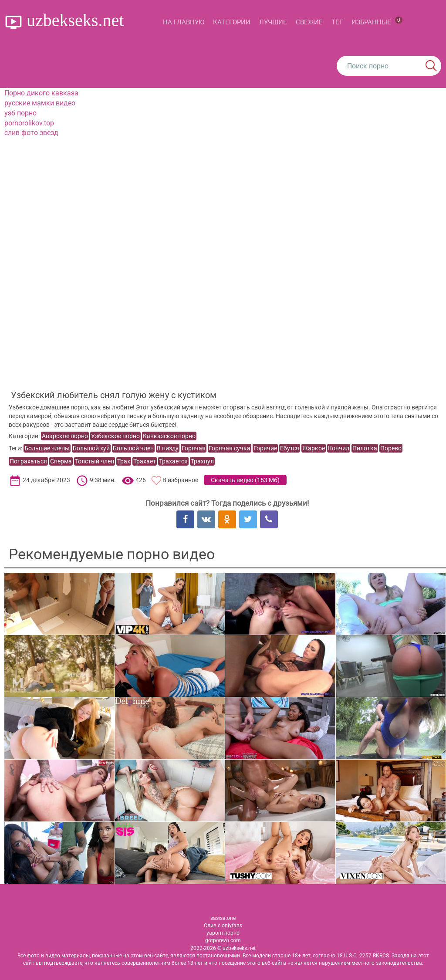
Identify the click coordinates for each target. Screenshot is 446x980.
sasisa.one (223, 918)
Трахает (145, 461)
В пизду (168, 448)
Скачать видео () (245, 480)
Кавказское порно (169, 436)
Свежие (309, 22)
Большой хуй (91, 448)
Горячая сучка (230, 448)
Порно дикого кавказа (41, 93)
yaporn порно (223, 933)
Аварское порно (65, 436)
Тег (337, 22)
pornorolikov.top (29, 123)
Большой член (133, 448)
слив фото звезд (31, 133)
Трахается (173, 461)
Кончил (339, 448)
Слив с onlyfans (223, 926)
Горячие (265, 448)
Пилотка (365, 448)
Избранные (377, 21)
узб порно (20, 113)
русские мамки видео (40, 103)
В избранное (180, 480)
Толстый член (95, 461)
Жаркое (314, 448)
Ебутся (290, 448)
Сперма (61, 461)
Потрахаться (28, 461)
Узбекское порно (115, 436)
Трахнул (202, 461)
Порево (391, 448)
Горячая (194, 448)
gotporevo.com (223, 940)
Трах (124, 461)
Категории (232, 22)
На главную (184, 22)
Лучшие (273, 22)
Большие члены (47, 448)
